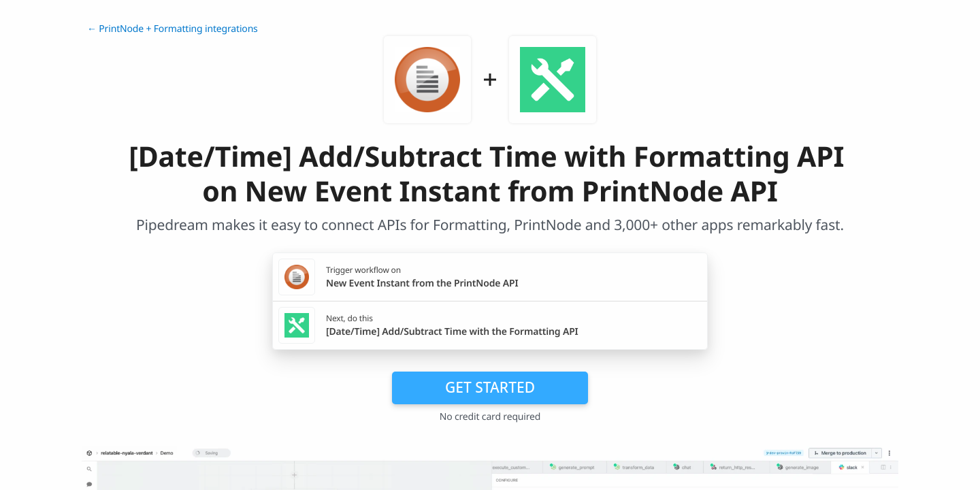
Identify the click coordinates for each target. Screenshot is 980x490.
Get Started (490, 387)
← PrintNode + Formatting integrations (173, 29)
